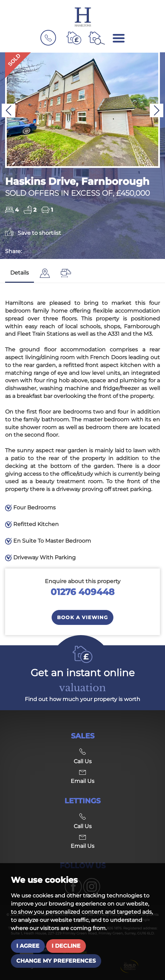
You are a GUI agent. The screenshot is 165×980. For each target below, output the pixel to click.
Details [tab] (20, 273)
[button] (8, 110)
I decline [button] (66, 946)
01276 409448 (82, 592)
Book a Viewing (83, 617)
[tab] (45, 273)
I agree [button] (28, 946)
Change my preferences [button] (56, 961)
